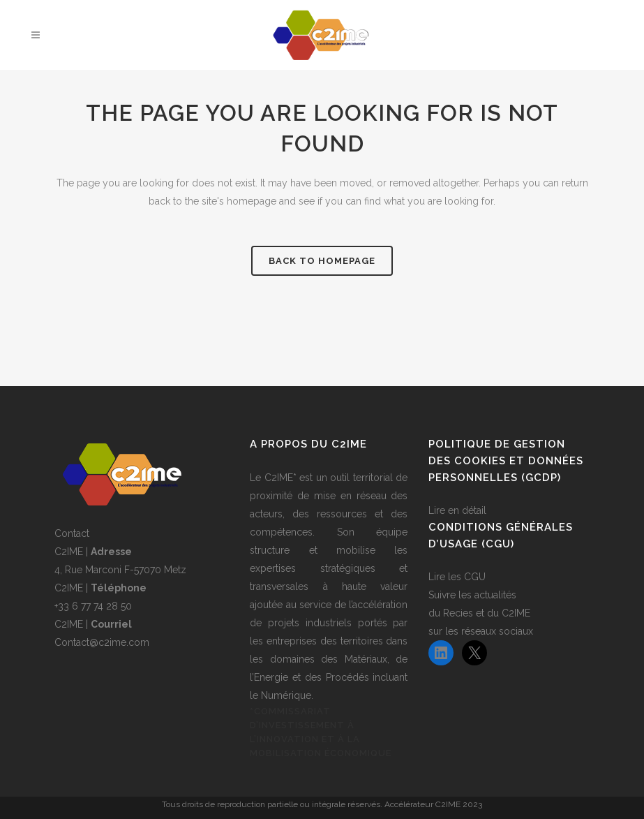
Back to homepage (322, 261)
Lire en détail (457, 510)
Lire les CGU (457, 577)
